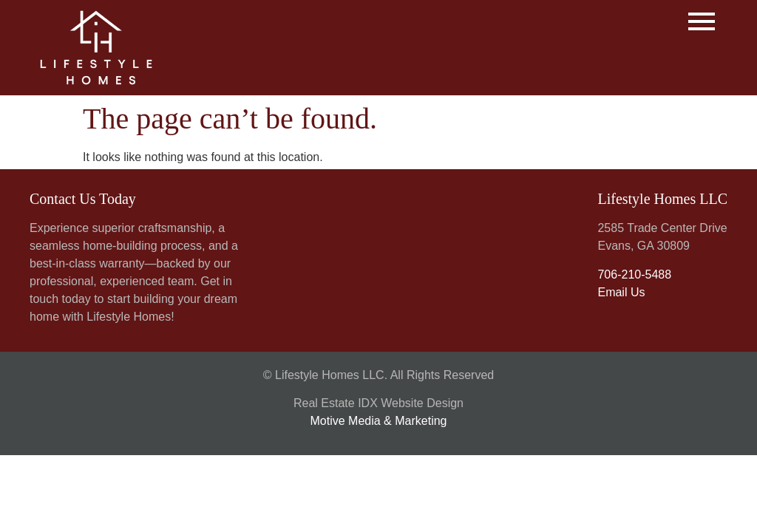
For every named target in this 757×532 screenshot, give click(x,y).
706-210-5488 (634, 274)
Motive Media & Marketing (379, 421)
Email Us (621, 292)
